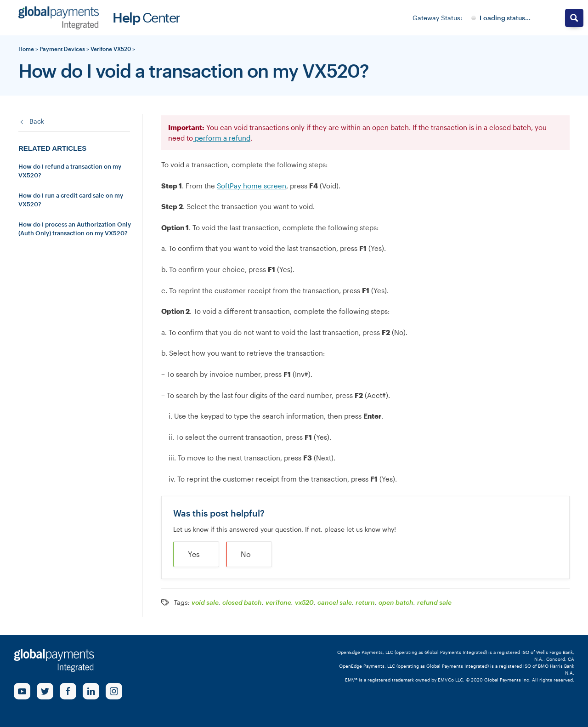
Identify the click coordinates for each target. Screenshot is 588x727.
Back (31, 122)
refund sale (434, 602)
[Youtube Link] (22, 691)
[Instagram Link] (114, 691)
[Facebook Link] (68, 691)
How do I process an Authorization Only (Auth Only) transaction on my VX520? (75, 229)
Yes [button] (194, 554)
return (365, 602)
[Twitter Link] (45, 691)
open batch (396, 602)
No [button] (246, 554)
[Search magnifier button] (574, 18)
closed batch (242, 602)
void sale (205, 602)
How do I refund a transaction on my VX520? (70, 171)
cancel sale (335, 602)
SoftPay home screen (252, 186)
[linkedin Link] (91, 691)
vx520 (304, 602)
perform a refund (222, 138)
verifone (278, 602)
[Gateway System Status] (501, 18)
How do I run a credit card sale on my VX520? (71, 200)
